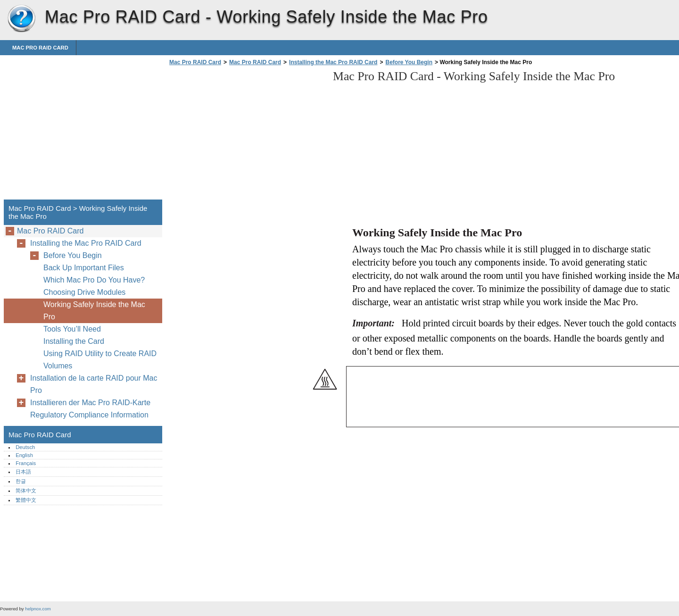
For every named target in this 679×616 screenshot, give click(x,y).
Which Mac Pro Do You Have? (94, 280)
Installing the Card (74, 341)
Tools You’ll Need (72, 329)
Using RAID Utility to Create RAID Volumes (100, 360)
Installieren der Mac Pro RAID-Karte (90, 403)
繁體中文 (26, 500)
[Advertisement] (246, 135)
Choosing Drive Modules (84, 292)
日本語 (23, 472)
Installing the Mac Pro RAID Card (333, 62)
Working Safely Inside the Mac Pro (94, 311)
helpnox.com (38, 609)
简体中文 (26, 491)
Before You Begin (409, 62)
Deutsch (25, 447)
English (24, 455)
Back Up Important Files (84, 268)
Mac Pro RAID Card (21, 19)
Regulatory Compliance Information (89, 415)
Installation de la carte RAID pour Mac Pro (94, 384)
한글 (21, 481)
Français (26, 463)
